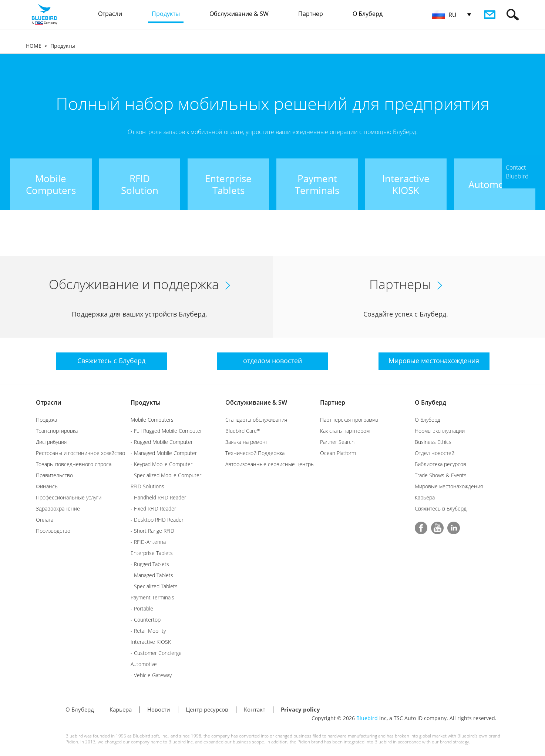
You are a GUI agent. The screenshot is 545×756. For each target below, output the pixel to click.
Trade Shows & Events (441, 475)
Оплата (45, 520)
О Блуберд (430, 402)
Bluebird (367, 718)
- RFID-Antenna (148, 542)
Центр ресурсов (207, 709)
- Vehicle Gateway (151, 675)
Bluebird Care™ (243, 431)
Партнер (333, 402)
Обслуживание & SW (256, 402)
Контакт (255, 709)
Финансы (47, 486)
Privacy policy (300, 709)
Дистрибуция (51, 442)
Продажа (46, 420)
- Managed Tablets (152, 575)
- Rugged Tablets (150, 564)
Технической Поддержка (255, 453)
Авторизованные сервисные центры (270, 464)
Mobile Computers (152, 420)
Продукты (63, 46)
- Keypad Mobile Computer (162, 464)
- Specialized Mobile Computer (166, 475)
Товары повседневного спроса (74, 464)
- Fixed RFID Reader (153, 509)
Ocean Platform (338, 453)
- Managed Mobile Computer (164, 453)
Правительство (54, 475)
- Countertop (146, 620)
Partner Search (337, 442)
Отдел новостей (435, 453)
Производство (53, 531)
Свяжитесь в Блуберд (441, 509)
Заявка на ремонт (247, 442)
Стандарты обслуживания (256, 420)
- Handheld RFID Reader (158, 497)
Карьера (425, 497)
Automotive (144, 664)
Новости (159, 709)
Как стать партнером (345, 431)
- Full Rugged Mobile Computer (166, 431)
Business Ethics (433, 442)
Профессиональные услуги (69, 497)
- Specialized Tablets (154, 586)
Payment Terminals (152, 597)
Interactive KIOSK (151, 642)
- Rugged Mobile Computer (162, 442)
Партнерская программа (349, 420)
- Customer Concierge (156, 653)
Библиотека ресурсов (440, 464)
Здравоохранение (58, 509)
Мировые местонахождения (449, 486)
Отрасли (49, 402)
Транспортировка (57, 431)
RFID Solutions (147, 486)
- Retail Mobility (148, 631)
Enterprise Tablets (152, 553)
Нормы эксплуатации (440, 431)
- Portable (142, 608)
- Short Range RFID (152, 531)
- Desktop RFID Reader (157, 520)
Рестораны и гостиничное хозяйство (80, 453)
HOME (34, 46)
